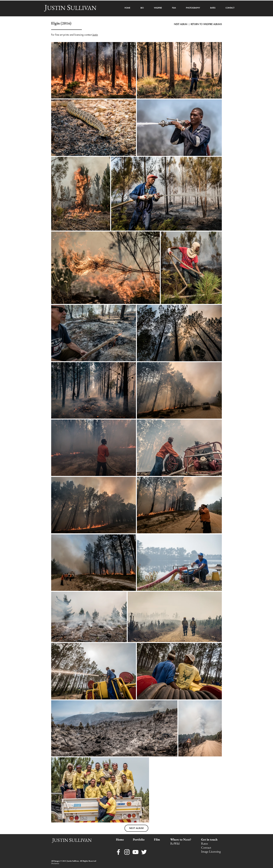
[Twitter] (144, 852)
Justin (95, 35)
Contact (206, 847)
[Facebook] (118, 852)
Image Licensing (211, 851)
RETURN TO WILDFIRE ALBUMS (206, 24)
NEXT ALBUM (181, 24)
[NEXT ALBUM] (136, 828)
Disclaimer (55, 863)
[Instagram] (127, 852)
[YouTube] (135, 852)
